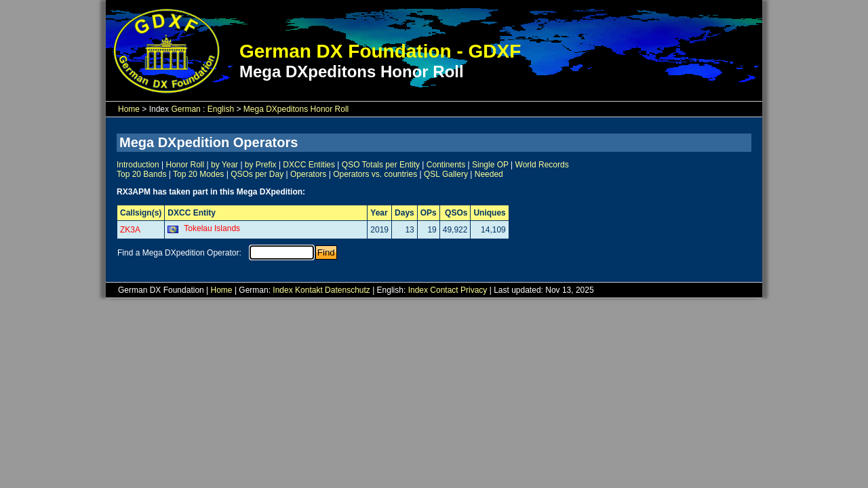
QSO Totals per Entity (381, 165)
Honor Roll (185, 165)
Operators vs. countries (375, 174)
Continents (446, 165)
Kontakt (309, 290)
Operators (308, 174)
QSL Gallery (446, 174)
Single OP (490, 165)
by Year (224, 165)
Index (282, 290)
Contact (444, 290)
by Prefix (261, 165)
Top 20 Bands (141, 174)
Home (129, 109)
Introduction (138, 165)
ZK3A (130, 230)
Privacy (474, 290)
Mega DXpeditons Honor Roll (296, 109)
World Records (542, 165)
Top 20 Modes (198, 174)
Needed (489, 174)
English (221, 109)
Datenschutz (348, 290)
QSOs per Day (257, 174)
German (185, 109)
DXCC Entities (309, 165)
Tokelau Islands (212, 228)
